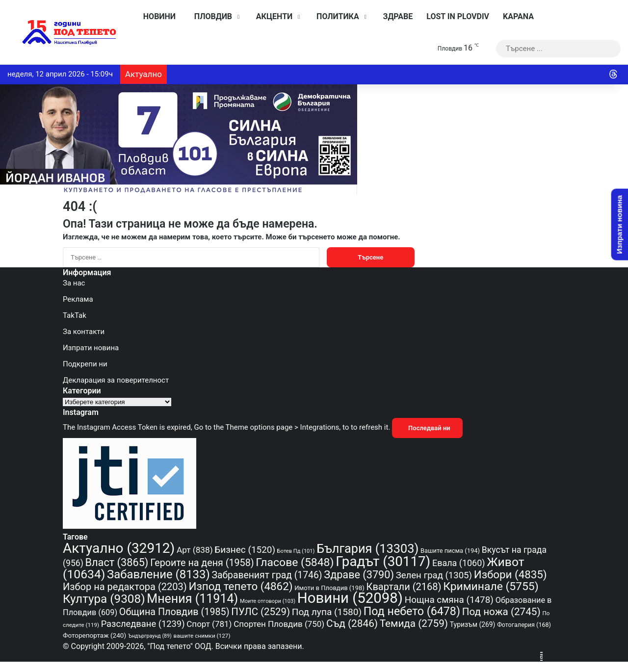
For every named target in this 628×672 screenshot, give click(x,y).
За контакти (84, 332)
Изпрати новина (91, 348)
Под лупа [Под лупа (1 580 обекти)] (327, 612)
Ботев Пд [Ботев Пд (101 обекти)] (296, 551)
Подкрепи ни (85, 364)
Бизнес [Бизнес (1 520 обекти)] (245, 550)
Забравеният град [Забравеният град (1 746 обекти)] (267, 575)
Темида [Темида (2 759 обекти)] (414, 623)
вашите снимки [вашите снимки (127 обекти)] (202, 636)
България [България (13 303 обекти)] (367, 549)
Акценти (272, 16)
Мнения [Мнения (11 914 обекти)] (192, 599)
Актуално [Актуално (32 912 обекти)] (119, 548)
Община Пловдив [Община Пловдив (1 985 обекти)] (174, 612)
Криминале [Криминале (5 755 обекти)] (491, 586)
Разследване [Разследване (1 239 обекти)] (143, 624)
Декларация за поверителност (116, 380)
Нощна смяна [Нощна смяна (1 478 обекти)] (449, 600)
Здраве (396, 16)
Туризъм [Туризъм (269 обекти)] (473, 624)
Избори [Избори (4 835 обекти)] (510, 574)
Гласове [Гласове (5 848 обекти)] (295, 562)
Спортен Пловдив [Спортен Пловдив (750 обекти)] (279, 624)
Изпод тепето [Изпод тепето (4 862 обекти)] (240, 586)
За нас (74, 283)
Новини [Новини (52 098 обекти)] (350, 598)
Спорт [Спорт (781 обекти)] (209, 624)
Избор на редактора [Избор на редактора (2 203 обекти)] (125, 587)
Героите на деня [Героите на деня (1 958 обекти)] (202, 563)
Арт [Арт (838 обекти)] (195, 550)
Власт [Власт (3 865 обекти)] (117, 562)
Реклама (78, 299)
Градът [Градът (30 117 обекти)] (383, 561)
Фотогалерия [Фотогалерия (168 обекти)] (524, 625)
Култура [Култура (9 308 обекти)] (104, 599)
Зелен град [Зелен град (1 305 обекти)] (434, 575)
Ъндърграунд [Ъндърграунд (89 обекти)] (150, 636)
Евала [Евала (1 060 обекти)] (459, 563)
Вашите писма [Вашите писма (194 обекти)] (450, 551)
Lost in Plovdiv (458, 16)
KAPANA (518, 16)
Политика (335, 16)
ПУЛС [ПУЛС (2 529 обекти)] (261, 612)
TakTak (75, 315)
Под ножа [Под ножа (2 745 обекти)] (501, 612)
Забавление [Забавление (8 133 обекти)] (158, 574)
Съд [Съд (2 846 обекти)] (352, 623)
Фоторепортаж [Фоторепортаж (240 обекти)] (94, 635)
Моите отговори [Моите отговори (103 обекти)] (268, 601)
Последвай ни (427, 428)
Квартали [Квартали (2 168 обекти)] (404, 587)
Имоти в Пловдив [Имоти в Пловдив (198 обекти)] (329, 588)
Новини (157, 16)
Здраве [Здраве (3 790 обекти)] (359, 575)
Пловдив (211, 16)
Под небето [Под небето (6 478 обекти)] (412, 611)
